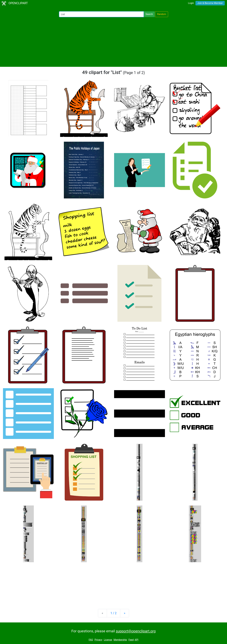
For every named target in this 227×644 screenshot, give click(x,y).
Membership (120, 640)
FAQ (91, 640)
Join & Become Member (210, 3)
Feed (131, 640)
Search (149, 14)
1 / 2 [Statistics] (114, 613)
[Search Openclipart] (101, 14)
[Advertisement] (113, 42)
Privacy (98, 640)
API (136, 640)
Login (191, 3)
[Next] (124, 613)
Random (162, 14)
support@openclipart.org (136, 631)
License (108, 640)
